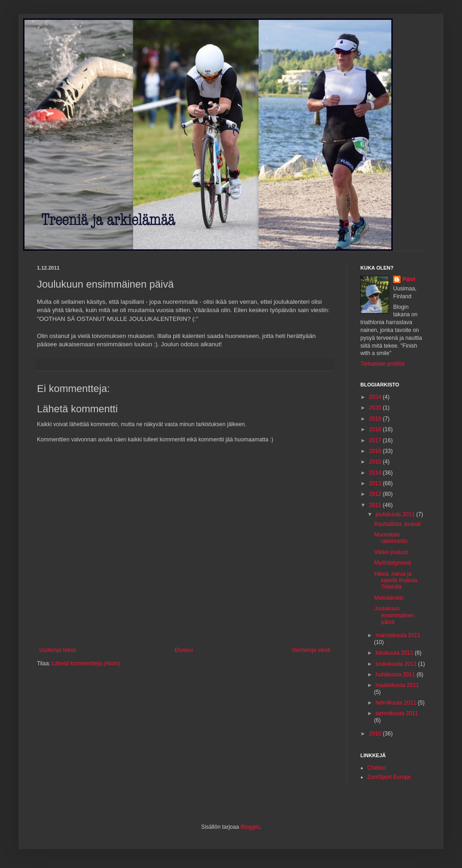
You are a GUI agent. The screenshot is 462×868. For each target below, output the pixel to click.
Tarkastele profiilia (383, 364)
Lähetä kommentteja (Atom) (86, 663)
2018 (376, 429)
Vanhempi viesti (311, 650)
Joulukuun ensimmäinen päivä (394, 615)
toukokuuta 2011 (397, 664)
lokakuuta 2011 (395, 653)
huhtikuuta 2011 (396, 675)
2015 (376, 462)
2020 (376, 408)
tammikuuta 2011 (397, 713)
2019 (376, 419)
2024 (376, 397)
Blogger (250, 827)
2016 (376, 451)
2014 (376, 473)
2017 (376, 440)
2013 (376, 483)
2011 (376, 505)
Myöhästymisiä (392, 563)
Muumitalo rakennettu (391, 538)
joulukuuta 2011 (396, 514)
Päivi (409, 279)
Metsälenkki (389, 598)
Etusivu (184, 650)
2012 (376, 494)
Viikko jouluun (391, 552)
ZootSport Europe (389, 777)
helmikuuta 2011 (397, 703)
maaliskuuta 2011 (397, 685)
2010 (376, 734)
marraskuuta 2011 (398, 635)
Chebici (377, 768)
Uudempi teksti (58, 650)
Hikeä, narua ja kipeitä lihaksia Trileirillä (396, 581)
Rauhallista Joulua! (398, 524)
